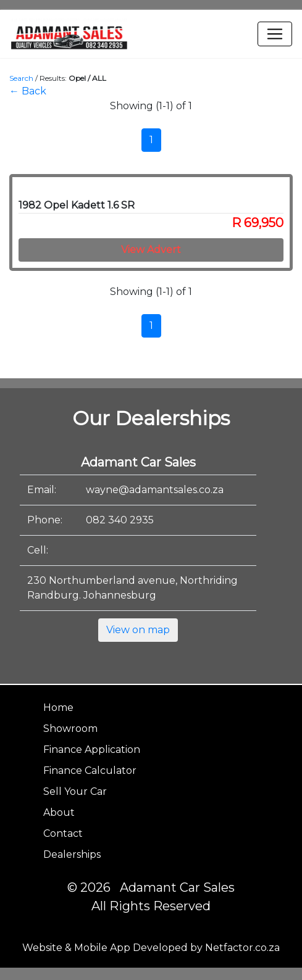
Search (21, 78)
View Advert (151, 250)
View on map (138, 630)
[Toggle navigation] (275, 34)
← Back (28, 91)
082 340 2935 (120, 520)
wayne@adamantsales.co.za (155, 490)
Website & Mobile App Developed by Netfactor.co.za (151, 948)
